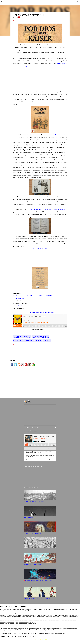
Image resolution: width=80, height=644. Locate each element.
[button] (13, 20)
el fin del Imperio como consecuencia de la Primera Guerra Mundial (48, 209)
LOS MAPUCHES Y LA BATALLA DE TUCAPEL (34, 565)
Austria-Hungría (22, 337)
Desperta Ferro (21, 306)
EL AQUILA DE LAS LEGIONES (30, 518)
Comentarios (28, 403)
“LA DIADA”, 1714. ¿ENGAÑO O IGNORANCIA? (34, 502)
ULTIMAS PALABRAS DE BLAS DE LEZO (33, 533)
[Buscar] (78, 2)
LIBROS (47, 340)
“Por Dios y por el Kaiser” (27, 66)
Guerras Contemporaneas (28, 340)
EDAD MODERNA (41, 337)
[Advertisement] (40, 79)
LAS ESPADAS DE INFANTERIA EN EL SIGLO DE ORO (35, 549)
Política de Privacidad (26, 613)
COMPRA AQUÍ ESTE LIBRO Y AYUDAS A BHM (40, 313)
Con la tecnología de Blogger (40, 639)
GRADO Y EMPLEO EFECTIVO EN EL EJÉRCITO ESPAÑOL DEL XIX (38, 599)
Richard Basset (61, 64)
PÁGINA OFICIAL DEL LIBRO (40, 249)
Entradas (27, 402)
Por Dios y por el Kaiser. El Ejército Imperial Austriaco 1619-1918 (34, 296)
